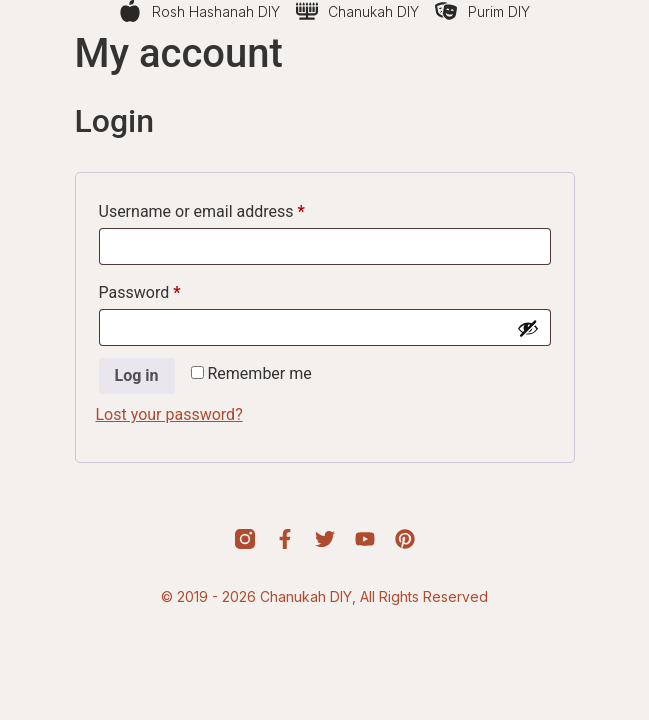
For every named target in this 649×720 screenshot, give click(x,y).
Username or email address (233, 208)
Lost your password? (169, 414)
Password (171, 289)
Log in (137, 375)
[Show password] (528, 328)
